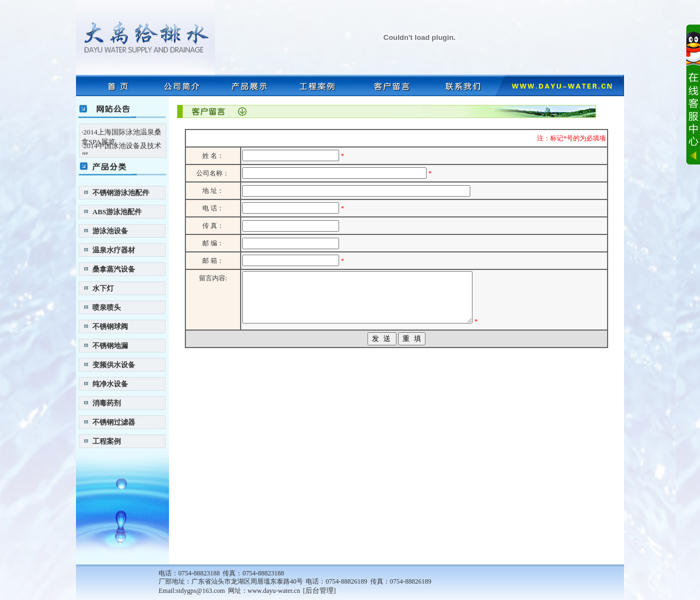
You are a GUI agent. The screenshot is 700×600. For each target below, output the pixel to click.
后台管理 (319, 590)
